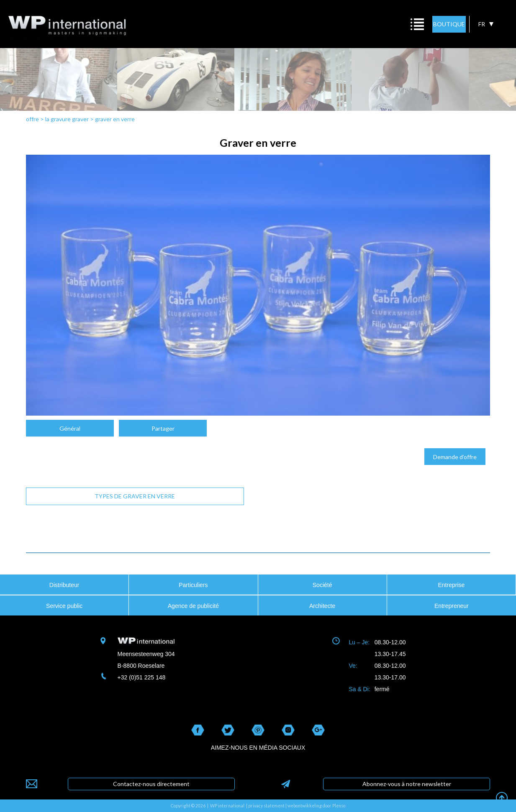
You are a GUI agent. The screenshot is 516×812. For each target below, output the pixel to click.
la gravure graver (67, 119)
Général (70, 428)
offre (32, 119)
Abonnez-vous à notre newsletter (407, 784)
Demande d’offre (455, 457)
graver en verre (115, 119)
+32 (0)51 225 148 (142, 677)
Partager (163, 428)
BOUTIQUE (449, 24)
